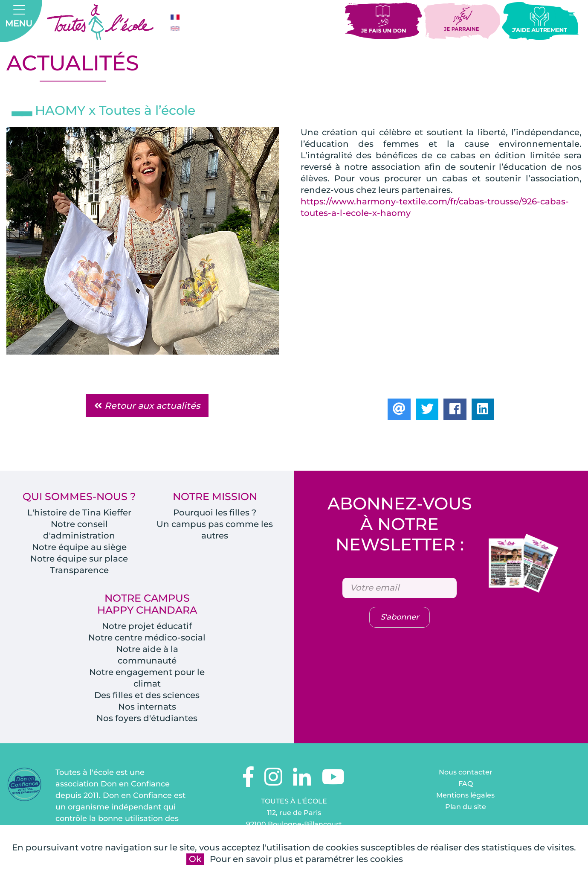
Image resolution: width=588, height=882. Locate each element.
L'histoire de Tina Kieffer (79, 513)
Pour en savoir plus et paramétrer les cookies (306, 859)
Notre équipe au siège (79, 547)
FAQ (466, 784)
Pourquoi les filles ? (215, 513)
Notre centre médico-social (147, 638)
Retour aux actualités (147, 406)
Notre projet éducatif (147, 626)
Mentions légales (465, 796)
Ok (195, 859)
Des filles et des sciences (147, 696)
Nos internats (147, 707)
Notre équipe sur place (79, 559)
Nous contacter (466, 773)
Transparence (79, 571)
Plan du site (466, 807)
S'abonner (400, 618)
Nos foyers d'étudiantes (147, 719)
